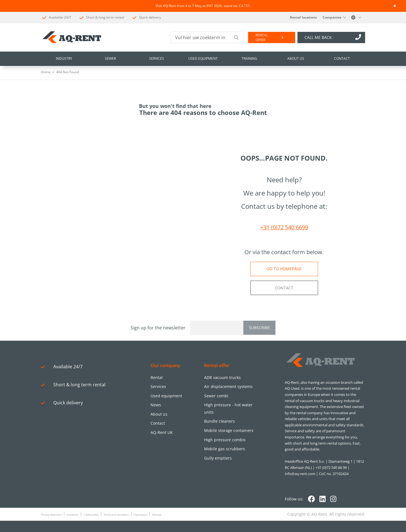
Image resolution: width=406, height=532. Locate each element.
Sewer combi (216, 396)
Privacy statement (51, 515)
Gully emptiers (218, 458)
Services (158, 386)
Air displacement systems (228, 386)
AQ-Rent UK (162, 432)
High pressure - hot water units (228, 408)
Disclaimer (73, 515)
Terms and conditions (116, 515)
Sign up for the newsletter (158, 328)
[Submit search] (236, 37)
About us (159, 414)
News (156, 405)
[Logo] (320, 360)
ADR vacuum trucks (222, 377)
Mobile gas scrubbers (225, 449)
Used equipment (166, 396)
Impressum (140, 515)
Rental (157, 377)
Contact (158, 423)
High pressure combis (225, 440)
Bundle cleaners (219, 421)
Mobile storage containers (229, 430)
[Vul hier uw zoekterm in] (200, 37)
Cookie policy (91, 515)
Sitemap (157, 515)
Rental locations (303, 17)
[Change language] (356, 17)
